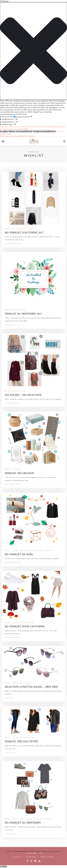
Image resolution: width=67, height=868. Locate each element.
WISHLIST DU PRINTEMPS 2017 (23, 314)
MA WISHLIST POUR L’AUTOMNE (25, 627)
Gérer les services (24, 127)
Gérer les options (8, 127)
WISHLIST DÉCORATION (19, 473)
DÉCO (7, 469)
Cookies (4, 867)
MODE (15, 550)
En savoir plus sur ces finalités (14, 129)
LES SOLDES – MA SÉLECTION (23, 395)
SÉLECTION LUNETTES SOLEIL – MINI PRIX (31, 687)
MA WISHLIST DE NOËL (19, 555)
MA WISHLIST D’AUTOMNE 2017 (24, 233)
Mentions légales (27, 136)
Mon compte (47, 857)
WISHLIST (33, 229)
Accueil (17, 857)
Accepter (4, 131)
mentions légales (31, 853)
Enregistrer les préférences (44, 131)
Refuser (12, 131)
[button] (33, 51)
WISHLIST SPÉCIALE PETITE (21, 742)
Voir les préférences (24, 131)
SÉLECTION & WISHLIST (15, 229)
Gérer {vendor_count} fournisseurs (49, 127)
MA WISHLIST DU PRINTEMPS (23, 823)
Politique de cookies (10, 136)
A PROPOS (31, 857)
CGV (40, 853)
